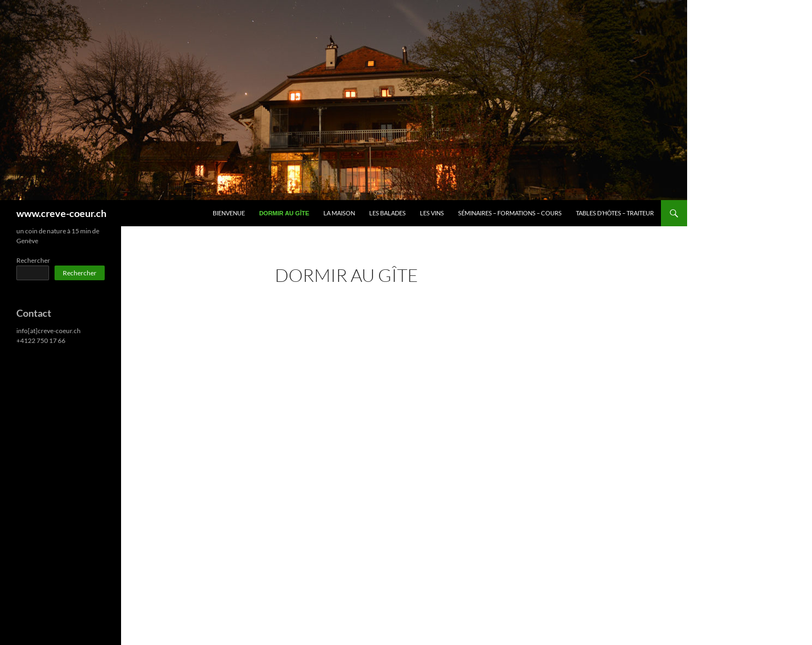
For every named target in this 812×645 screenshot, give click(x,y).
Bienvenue (229, 213)
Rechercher (33, 260)
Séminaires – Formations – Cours (510, 213)
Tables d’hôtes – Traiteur (615, 213)
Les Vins (432, 213)
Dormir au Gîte (284, 213)
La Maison (339, 213)
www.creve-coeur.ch (61, 213)
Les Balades (387, 213)
